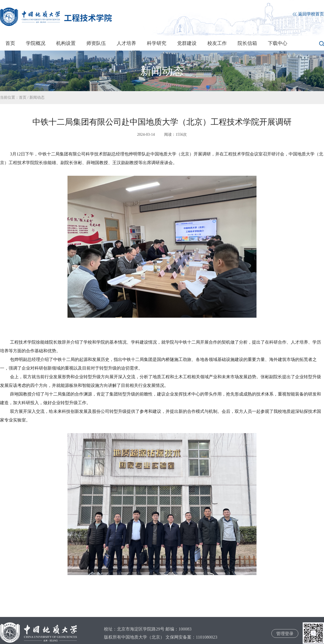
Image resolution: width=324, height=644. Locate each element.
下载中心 (278, 43)
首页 (10, 43)
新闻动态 (37, 97)
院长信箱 (247, 43)
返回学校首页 (308, 14)
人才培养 (126, 43)
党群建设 (187, 43)
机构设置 (66, 43)
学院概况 (36, 43)
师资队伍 (96, 43)
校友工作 (217, 43)
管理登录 (285, 634)
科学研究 (157, 43)
